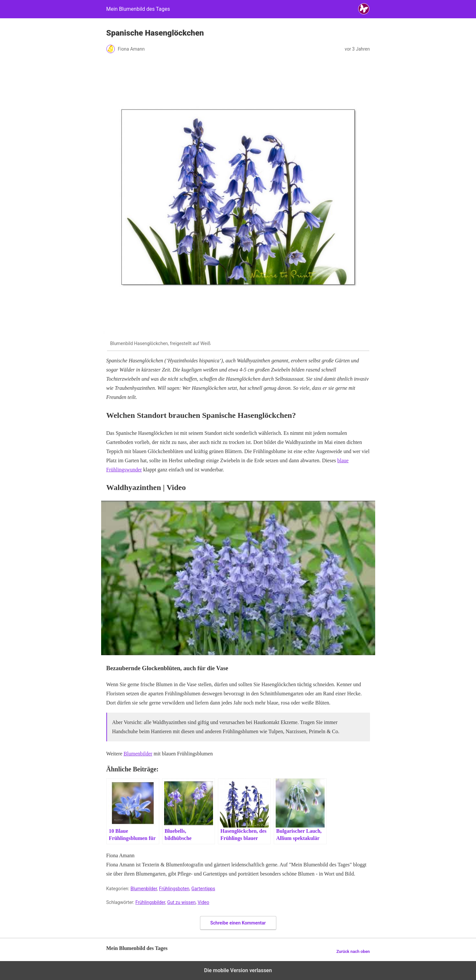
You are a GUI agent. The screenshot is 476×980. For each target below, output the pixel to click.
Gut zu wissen (181, 902)
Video (204, 902)
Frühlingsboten (174, 889)
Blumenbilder (138, 754)
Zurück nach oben (353, 951)
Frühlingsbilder (150, 902)
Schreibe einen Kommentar (238, 923)
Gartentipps (203, 889)
